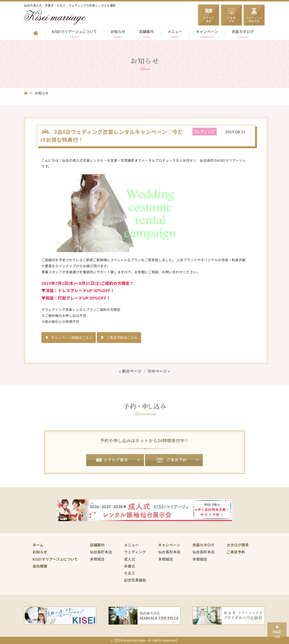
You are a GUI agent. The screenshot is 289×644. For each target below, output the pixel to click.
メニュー (175, 34)
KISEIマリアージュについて (74, 34)
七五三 (130, 573)
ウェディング (135, 552)
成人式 (130, 559)
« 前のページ (130, 371)
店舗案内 (146, 34)
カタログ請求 (115, 460)
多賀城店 (97, 559)
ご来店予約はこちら (122, 338)
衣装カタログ (243, 34)
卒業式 (130, 566)
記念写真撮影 (135, 580)
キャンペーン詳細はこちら (72, 338)
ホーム (38, 545)
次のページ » (159, 371)
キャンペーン (207, 34)
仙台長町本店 (101, 552)
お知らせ (118, 34)
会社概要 (40, 566)
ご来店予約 (174, 460)
